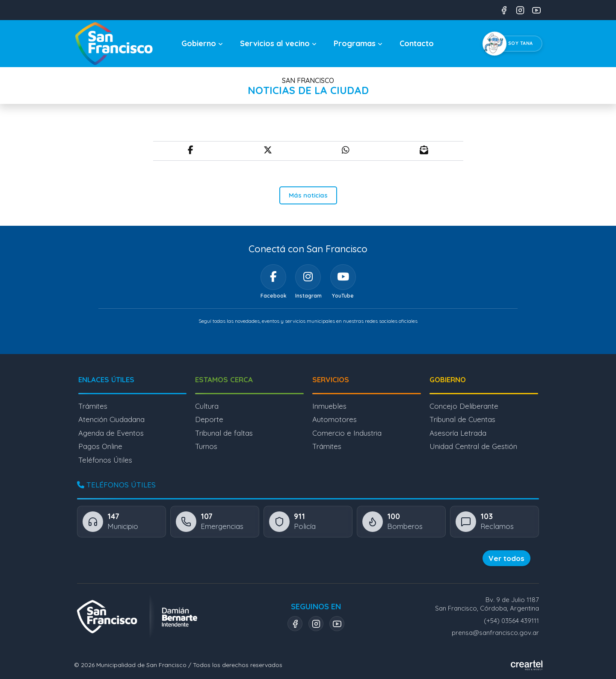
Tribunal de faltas (224, 433)
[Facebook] (273, 277)
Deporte (209, 419)
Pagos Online (100, 446)
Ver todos (506, 558)
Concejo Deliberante (464, 406)
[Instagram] (308, 277)
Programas (358, 43)
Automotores (335, 419)
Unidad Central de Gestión (473, 446)
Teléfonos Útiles (105, 460)
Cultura (207, 406)
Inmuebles (329, 406)
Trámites (93, 406)
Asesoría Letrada (458, 433)
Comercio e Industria (347, 433)
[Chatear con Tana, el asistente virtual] (514, 44)
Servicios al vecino (278, 43)
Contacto (417, 43)
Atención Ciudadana (111, 419)
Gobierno (202, 43)
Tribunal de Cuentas (462, 419)
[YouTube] (343, 277)
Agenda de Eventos (111, 433)
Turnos (206, 446)
